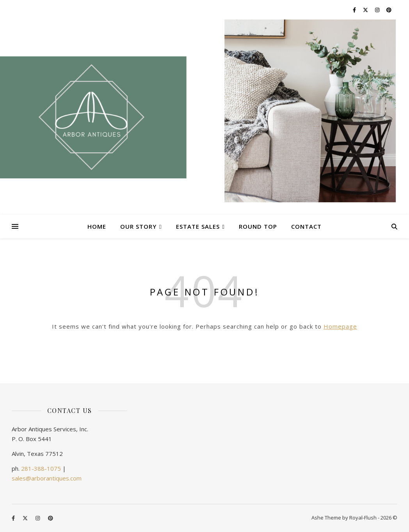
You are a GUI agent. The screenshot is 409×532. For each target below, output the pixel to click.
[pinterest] (389, 10)
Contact (306, 226)
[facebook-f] (355, 10)
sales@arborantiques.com (47, 478)
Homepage (340, 326)
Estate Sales (198, 226)
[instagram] (378, 10)
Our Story (138, 226)
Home (97, 226)
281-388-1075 (41, 468)
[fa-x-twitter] (366, 10)
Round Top (258, 226)
